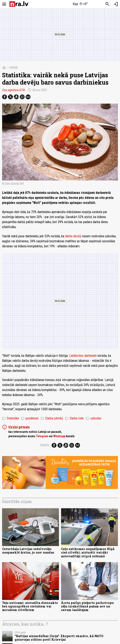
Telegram (42, 436)
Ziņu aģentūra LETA (14, 90)
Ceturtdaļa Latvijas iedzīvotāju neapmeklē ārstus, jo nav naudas (28, 551)
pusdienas (30, 418)
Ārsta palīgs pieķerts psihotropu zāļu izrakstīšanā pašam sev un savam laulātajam (87, 606)
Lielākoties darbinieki (83, 356)
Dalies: (45, 445)
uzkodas (94, 418)
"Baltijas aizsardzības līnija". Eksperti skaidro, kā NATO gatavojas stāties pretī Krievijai (59, 638)
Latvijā (13, 67)
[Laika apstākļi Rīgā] (80, 4)
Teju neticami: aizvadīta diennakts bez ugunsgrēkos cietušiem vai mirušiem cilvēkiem (30, 606)
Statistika (10, 418)
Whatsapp (59, 436)
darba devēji (74, 236)
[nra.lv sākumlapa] (19, 4)
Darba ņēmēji (52, 418)
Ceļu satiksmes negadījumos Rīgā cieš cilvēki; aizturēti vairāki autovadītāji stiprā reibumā (88, 553)
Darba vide (74, 418)
